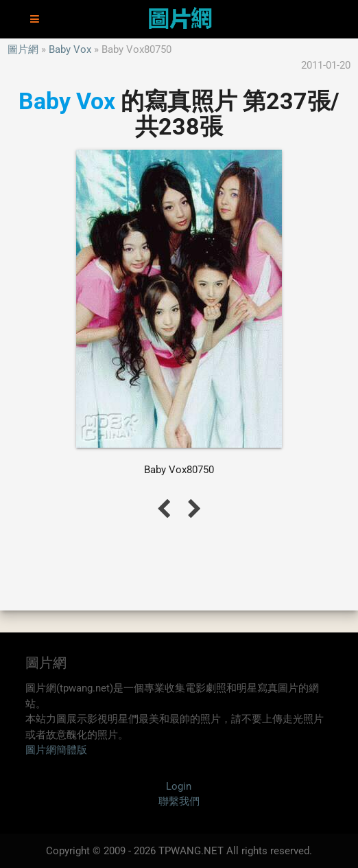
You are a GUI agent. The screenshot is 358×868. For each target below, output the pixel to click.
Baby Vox (70, 49)
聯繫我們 (179, 801)
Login (179, 786)
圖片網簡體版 (56, 750)
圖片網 (23, 49)
